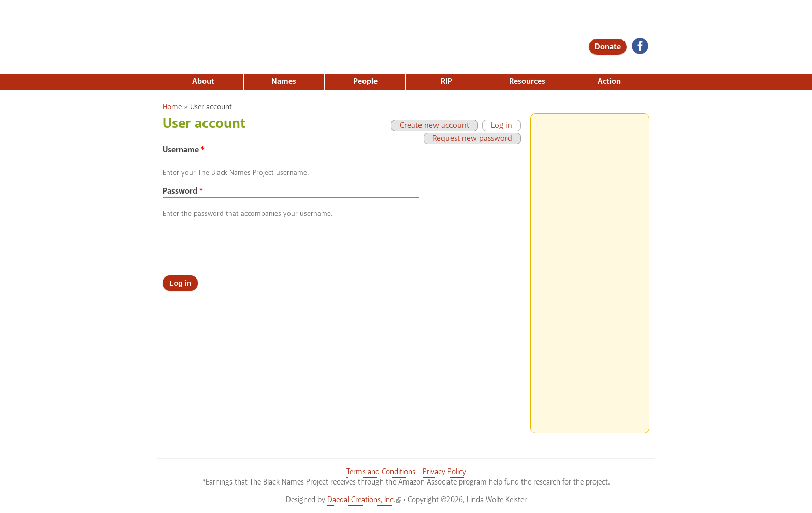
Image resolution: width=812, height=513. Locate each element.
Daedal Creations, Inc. (364, 500)
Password (183, 191)
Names (284, 82)
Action (609, 82)
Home (172, 107)
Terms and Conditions (381, 472)
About (203, 82)
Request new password (472, 138)
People (365, 82)
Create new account (434, 126)
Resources (527, 82)
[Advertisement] (590, 269)
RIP (446, 82)
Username (184, 150)
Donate (608, 47)
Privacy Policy (444, 472)
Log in (497, 126)
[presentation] (241, 247)
